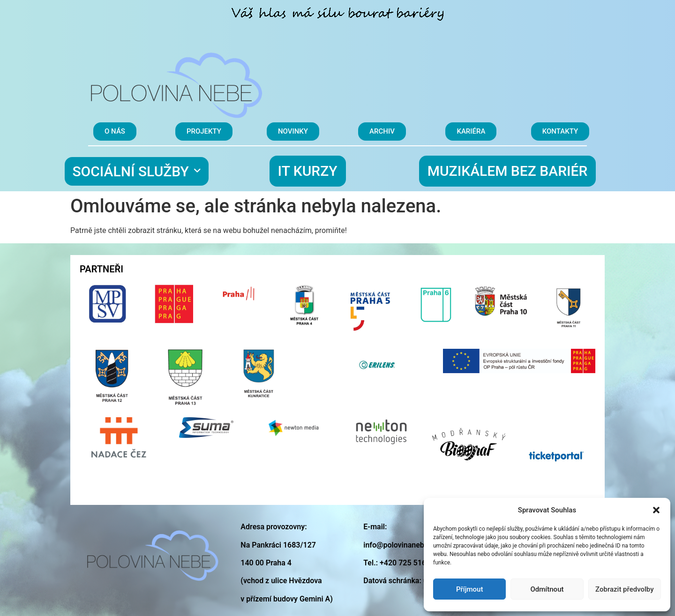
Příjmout (469, 589)
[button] (656, 510)
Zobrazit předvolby (625, 589)
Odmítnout (547, 589)
